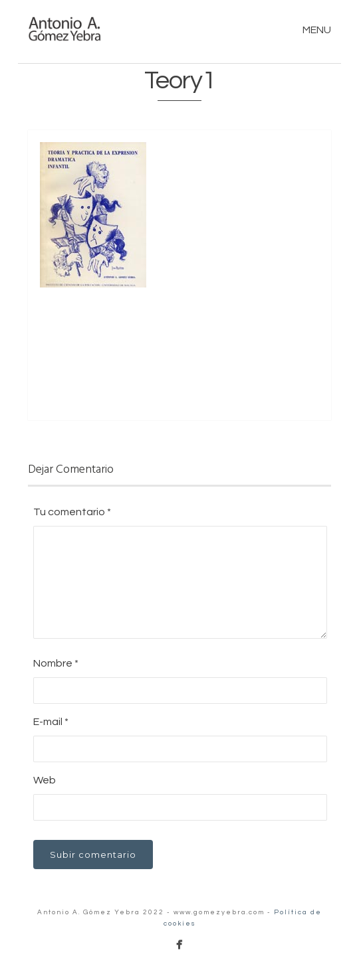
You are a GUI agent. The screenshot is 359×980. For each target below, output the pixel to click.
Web (45, 780)
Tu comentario (72, 512)
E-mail (51, 722)
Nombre (56, 663)
